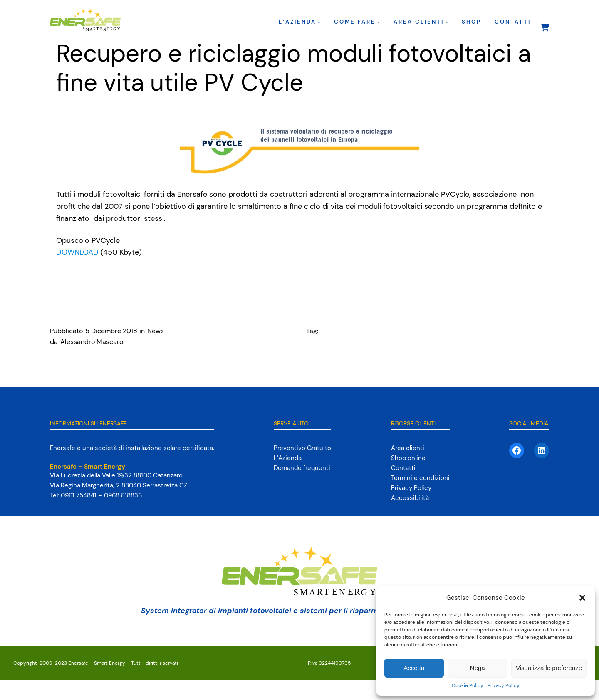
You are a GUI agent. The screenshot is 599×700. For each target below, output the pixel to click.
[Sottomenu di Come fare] (379, 22)
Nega (478, 668)
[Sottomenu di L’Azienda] (319, 22)
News (156, 331)
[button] (582, 598)
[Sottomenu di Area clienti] (447, 22)
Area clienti (419, 22)
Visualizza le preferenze (549, 668)
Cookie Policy (468, 685)
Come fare (355, 22)
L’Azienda (297, 22)
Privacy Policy (504, 685)
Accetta (414, 668)
